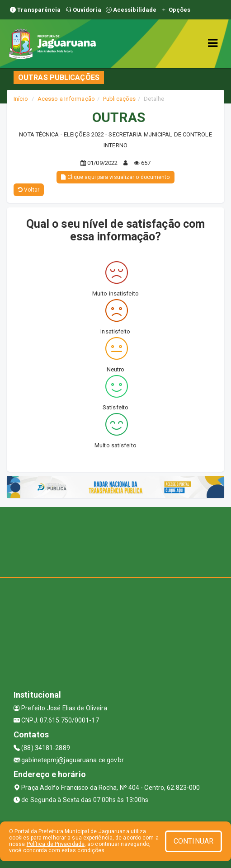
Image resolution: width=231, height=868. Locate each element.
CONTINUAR (193, 841)
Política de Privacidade (56, 844)
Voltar (29, 190)
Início (21, 99)
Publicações (119, 99)
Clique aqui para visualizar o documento (115, 177)
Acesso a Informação (66, 99)
